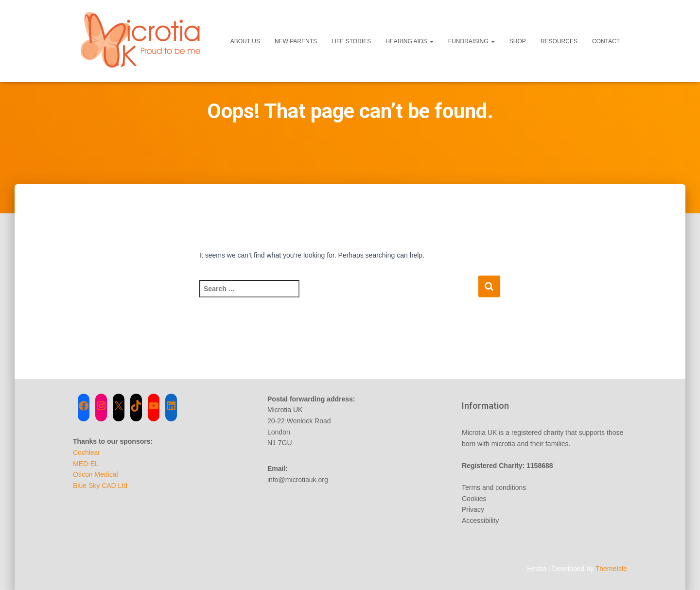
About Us (245, 41)
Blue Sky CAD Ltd (100, 486)
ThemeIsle (611, 569)
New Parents (296, 41)
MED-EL (86, 464)
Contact (606, 41)
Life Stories (351, 41)
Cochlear (87, 452)
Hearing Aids (410, 41)
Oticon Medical (96, 474)
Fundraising (472, 41)
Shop (518, 41)
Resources (559, 41)
